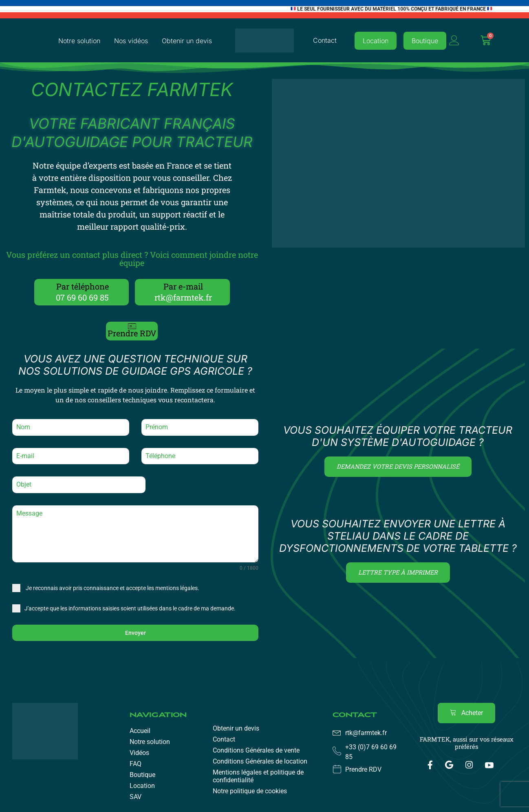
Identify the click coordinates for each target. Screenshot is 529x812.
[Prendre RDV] (132, 326)
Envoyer (136, 633)
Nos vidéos (131, 41)
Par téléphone (83, 286)
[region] (264, 787)
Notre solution (79, 41)
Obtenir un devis (187, 41)
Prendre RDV (132, 333)
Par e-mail (183, 286)
